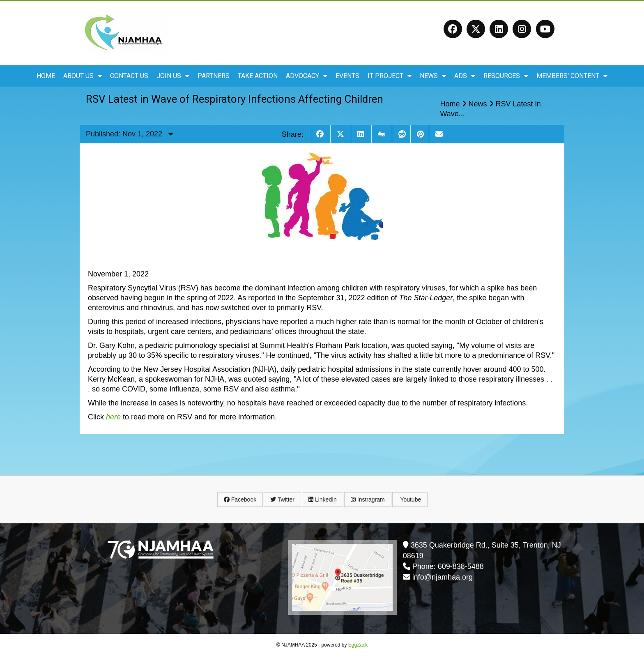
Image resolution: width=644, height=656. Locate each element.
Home (46, 76)
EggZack (358, 645)
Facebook (240, 499)
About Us (83, 76)
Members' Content (572, 76)
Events (347, 76)
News (433, 76)
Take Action (258, 76)
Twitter (282, 499)
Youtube (410, 499)
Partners (214, 76)
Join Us (173, 76)
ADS (465, 76)
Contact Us (129, 76)
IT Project (390, 76)
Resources (506, 76)
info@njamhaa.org (443, 577)
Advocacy (307, 76)
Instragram (368, 499)
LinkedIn (323, 499)
